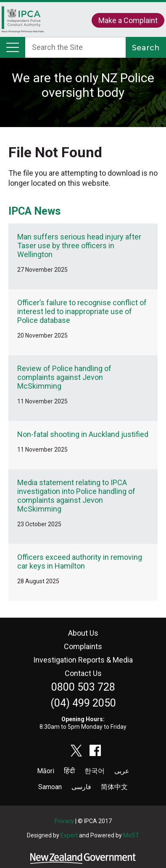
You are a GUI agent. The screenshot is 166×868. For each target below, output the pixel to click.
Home (23, 22)
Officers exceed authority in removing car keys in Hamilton (80, 561)
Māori (46, 771)
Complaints (83, 646)
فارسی (81, 787)
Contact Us (83, 673)
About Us (83, 633)
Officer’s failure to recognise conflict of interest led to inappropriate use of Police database (82, 311)
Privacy (64, 821)
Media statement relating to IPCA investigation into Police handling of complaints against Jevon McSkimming (76, 496)
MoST (131, 835)
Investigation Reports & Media (83, 660)
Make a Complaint (128, 20)
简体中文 (114, 787)
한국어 (95, 771)
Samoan (50, 787)
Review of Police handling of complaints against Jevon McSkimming (64, 377)
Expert (69, 835)
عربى (122, 771)
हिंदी (69, 771)
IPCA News (34, 211)
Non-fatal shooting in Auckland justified (83, 434)
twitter (76, 751)
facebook (95, 751)
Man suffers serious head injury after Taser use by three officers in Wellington (79, 246)
